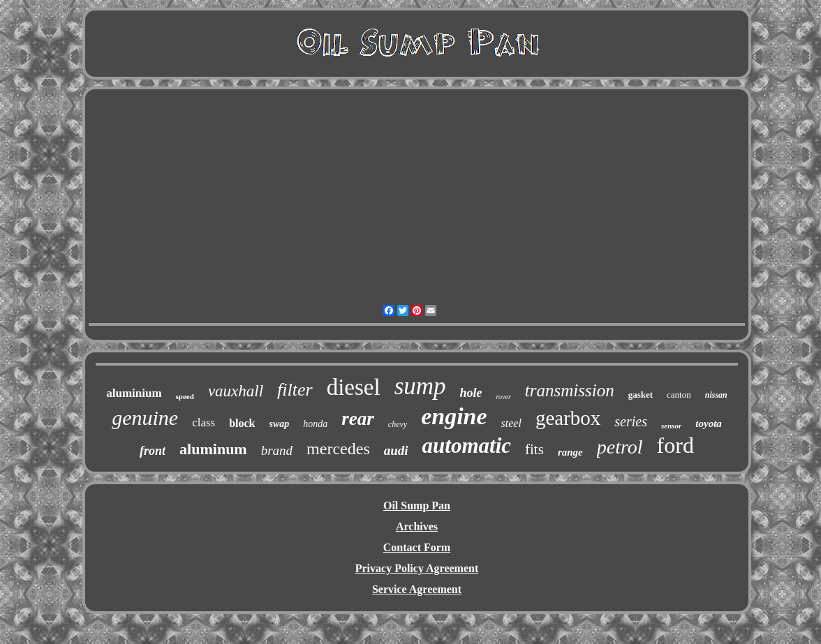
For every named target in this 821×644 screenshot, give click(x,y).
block (242, 423)
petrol (620, 447)
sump (420, 386)
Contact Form (417, 547)
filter (295, 390)
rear (358, 419)
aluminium (134, 393)
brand (277, 450)
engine (454, 416)
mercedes (338, 449)
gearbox (568, 418)
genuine (145, 418)
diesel (354, 387)
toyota (709, 424)
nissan (716, 395)
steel (511, 423)
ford (675, 445)
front (153, 451)
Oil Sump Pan (417, 506)
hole (471, 393)
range (570, 452)
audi (396, 450)
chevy (398, 424)
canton (679, 395)
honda (315, 424)
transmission (570, 390)
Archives (417, 526)
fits (534, 449)
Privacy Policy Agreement (417, 568)
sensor (671, 426)
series (631, 421)
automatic (467, 445)
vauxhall (236, 391)
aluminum (213, 449)
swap (280, 424)
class (204, 422)
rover (504, 397)
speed (185, 396)
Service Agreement (417, 589)
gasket (641, 395)
